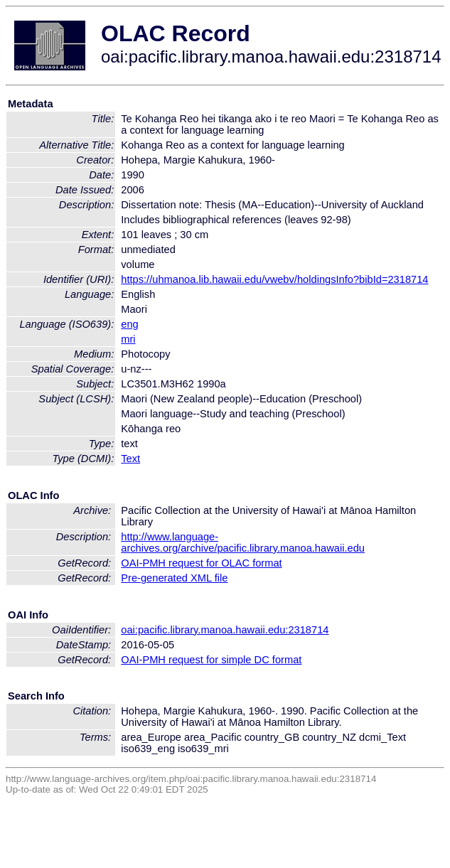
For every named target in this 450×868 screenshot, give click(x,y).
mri (128, 339)
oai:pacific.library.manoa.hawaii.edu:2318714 (225, 630)
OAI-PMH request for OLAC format (201, 563)
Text (130, 459)
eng (129, 324)
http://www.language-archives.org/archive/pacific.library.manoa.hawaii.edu (243, 542)
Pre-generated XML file (174, 578)
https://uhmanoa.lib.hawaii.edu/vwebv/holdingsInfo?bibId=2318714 (274, 279)
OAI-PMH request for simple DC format (211, 660)
